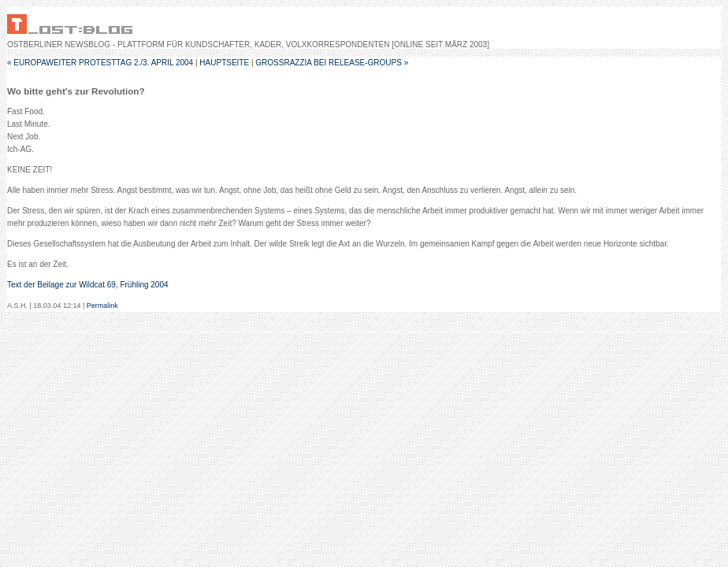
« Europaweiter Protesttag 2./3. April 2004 (100, 63)
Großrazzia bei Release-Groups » (332, 63)
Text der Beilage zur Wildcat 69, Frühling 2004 (88, 285)
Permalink (102, 306)
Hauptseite (224, 63)
